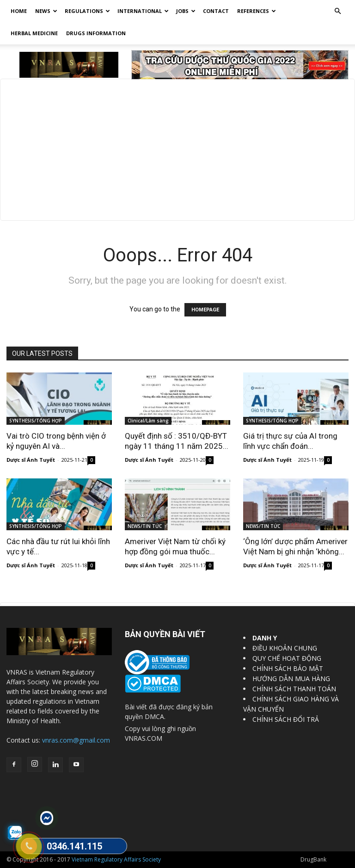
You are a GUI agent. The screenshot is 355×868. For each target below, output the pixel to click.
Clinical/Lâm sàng (148, 421)
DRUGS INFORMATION (96, 33)
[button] (337, 11)
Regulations (87, 11)
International (143, 11)
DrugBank (313, 859)
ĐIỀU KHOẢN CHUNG (285, 648)
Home (19, 11)
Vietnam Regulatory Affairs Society (116, 859)
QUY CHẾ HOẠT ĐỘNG (287, 658)
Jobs (186, 11)
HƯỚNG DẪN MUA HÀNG (291, 679)
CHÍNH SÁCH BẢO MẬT (288, 668)
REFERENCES (257, 11)
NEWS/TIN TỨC (145, 526)
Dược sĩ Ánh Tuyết (31, 460)
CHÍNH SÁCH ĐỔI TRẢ (286, 719)
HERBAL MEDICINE (34, 33)
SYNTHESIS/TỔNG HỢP (36, 421)
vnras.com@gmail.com (76, 740)
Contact (216, 11)
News (46, 11)
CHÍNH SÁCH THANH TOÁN (294, 689)
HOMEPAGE (205, 310)
